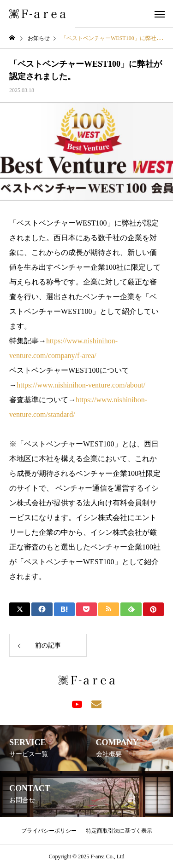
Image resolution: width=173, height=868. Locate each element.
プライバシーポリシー (49, 831)
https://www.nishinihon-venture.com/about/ (81, 385)
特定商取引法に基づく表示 (119, 831)
